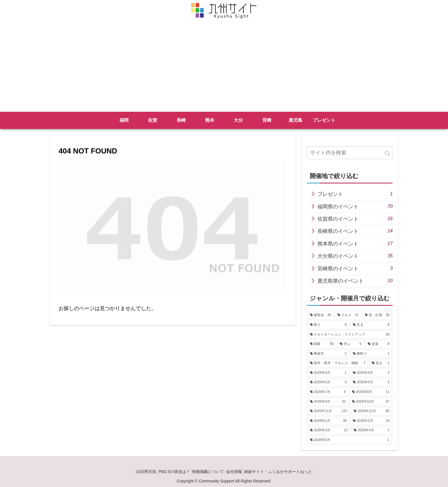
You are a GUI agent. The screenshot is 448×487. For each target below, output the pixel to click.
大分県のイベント (355, 256)
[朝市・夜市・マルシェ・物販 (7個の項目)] (338, 363)
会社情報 (238, 472)
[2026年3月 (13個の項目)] (329, 430)
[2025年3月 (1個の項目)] (328, 373)
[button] (388, 153)
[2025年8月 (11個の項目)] (371, 392)
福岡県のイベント (355, 206)
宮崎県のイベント (355, 268)
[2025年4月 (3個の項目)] (371, 373)
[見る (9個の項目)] (371, 325)
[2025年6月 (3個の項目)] (371, 382)
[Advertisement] (224, 69)
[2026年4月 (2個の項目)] (372, 430)
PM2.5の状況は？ (170, 472)
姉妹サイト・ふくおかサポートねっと (286, 472)
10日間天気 (138, 472)
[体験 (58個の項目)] (322, 344)
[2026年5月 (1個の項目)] (350, 440)
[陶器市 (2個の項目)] (328, 354)
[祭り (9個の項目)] (328, 325)
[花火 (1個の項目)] (381, 363)
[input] (350, 153)
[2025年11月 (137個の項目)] (329, 411)
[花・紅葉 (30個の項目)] (377, 315)
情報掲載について (208, 472)
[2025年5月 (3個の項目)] (328, 382)
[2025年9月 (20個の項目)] (328, 402)
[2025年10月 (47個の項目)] (371, 402)
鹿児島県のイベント (355, 281)
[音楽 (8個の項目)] (379, 344)
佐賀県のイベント (355, 218)
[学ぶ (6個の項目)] (351, 344)
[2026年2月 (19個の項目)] (371, 421)
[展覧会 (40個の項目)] (321, 315)
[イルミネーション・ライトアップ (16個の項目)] (350, 335)
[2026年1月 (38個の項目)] (328, 421)
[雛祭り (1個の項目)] (371, 354)
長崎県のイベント (355, 231)
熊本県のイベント (355, 243)
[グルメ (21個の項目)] (348, 315)
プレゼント (355, 194)
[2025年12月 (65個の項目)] (372, 411)
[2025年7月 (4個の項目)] (328, 392)
